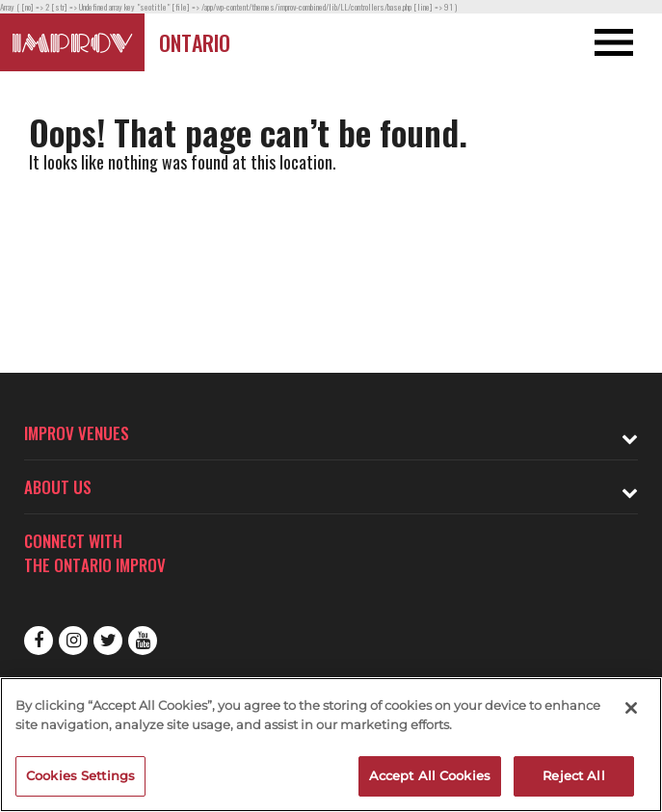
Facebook (39, 641)
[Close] (631, 708)
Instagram (73, 641)
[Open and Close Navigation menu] (596, 42)
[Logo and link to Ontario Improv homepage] (72, 42)
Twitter (108, 641)
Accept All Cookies (430, 775)
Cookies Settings (80, 775)
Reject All (573, 775)
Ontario (195, 42)
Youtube (143, 641)
